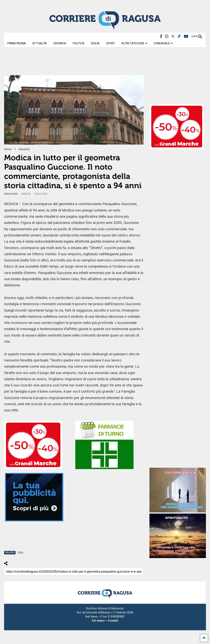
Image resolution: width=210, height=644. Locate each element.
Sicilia (95, 43)
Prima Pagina (17, 43)
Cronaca (60, 43)
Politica (79, 43)
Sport (111, 43)
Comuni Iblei (163, 43)
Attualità (40, 43)
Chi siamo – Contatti (105, 621)
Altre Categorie (134, 43)
